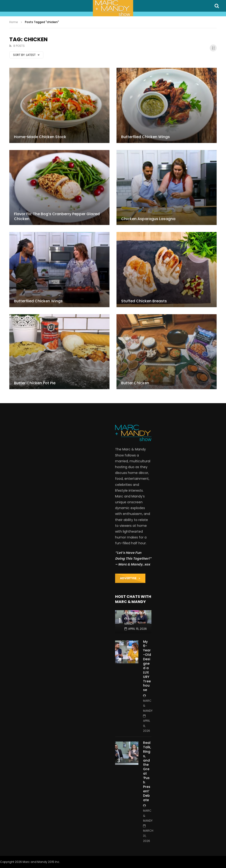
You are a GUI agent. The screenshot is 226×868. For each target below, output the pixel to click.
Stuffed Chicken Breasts (144, 301)
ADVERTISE (130, 578)
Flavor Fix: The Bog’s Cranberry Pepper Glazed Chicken (57, 216)
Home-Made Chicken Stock (40, 137)
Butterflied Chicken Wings (146, 137)
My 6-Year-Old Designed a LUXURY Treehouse (147, 666)
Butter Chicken (135, 383)
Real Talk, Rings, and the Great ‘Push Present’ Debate (147, 771)
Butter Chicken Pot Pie (35, 383)
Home (14, 22)
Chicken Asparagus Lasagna (148, 219)
